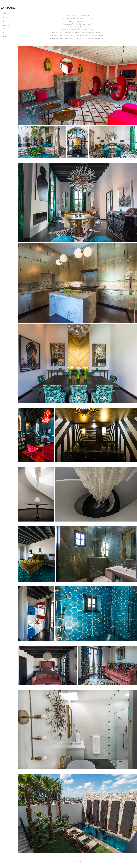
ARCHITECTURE (7, 21)
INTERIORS (6, 25)
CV (3, 33)
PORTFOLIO (6, 14)
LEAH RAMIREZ (8, 8)
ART (4, 29)
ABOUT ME (6, 18)
